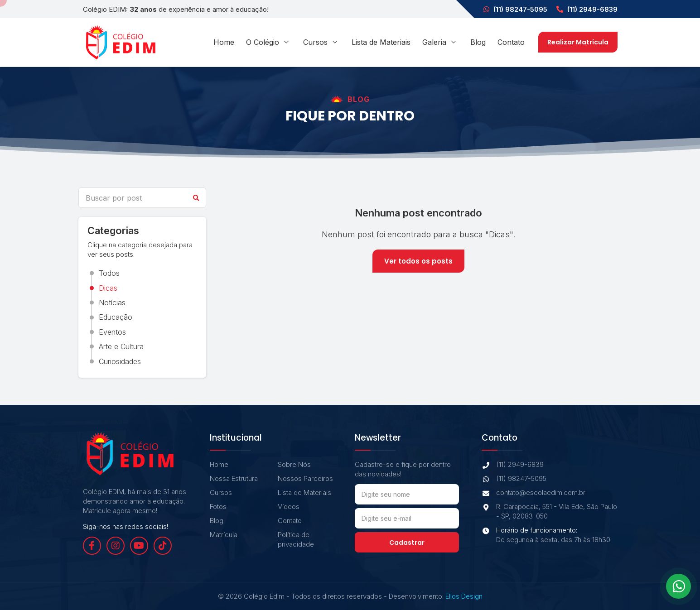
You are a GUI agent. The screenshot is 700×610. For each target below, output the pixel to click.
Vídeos (289, 507)
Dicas (108, 288)
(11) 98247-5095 (515, 9)
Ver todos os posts (418, 261)
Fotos (218, 507)
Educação (116, 317)
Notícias (112, 303)
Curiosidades (120, 361)
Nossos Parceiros (305, 478)
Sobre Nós (294, 464)
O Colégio (269, 42)
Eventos (112, 332)
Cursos (321, 42)
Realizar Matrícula (578, 42)
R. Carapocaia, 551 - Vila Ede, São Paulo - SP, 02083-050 (549, 512)
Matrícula (224, 535)
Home (224, 42)
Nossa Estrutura (234, 478)
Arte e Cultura (121, 346)
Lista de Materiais (381, 42)
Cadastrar (407, 543)
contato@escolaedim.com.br (533, 493)
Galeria (440, 42)
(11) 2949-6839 (587, 9)
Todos (109, 273)
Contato (511, 42)
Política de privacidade (296, 539)
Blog (478, 42)
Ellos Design (464, 596)
